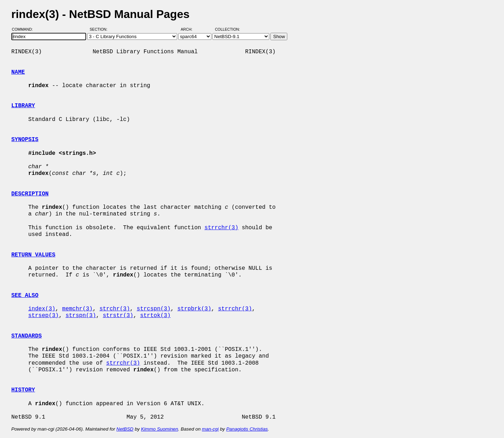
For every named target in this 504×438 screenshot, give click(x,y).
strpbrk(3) (194, 309)
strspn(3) (81, 316)
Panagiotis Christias (247, 429)
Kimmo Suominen (159, 429)
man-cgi (210, 429)
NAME (18, 72)
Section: (100, 29)
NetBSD (125, 429)
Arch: (190, 29)
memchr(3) (77, 309)
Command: (25, 29)
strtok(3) (155, 316)
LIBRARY (23, 106)
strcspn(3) (154, 309)
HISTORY (23, 390)
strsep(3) (43, 316)
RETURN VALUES (33, 255)
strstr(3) (118, 316)
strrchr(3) (221, 228)
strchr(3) (115, 309)
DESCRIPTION (30, 194)
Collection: (227, 29)
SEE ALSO (25, 296)
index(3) (42, 309)
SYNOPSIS (25, 140)
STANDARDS (26, 336)
